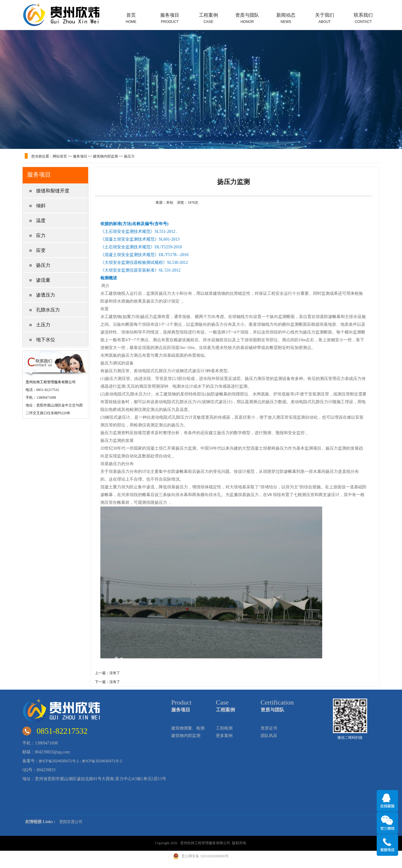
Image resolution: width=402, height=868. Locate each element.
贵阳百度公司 (71, 822)
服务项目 (170, 18)
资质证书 (269, 728)
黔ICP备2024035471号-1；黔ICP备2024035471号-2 (81, 761)
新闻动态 (286, 18)
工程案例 (208, 18)
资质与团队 (247, 18)
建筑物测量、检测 (188, 728)
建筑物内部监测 (105, 156)
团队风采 (269, 735)
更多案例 (224, 735)
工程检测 (224, 728)
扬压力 (129, 156)
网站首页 (60, 156)
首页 (131, 18)
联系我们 (363, 18)
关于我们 (325, 18)
